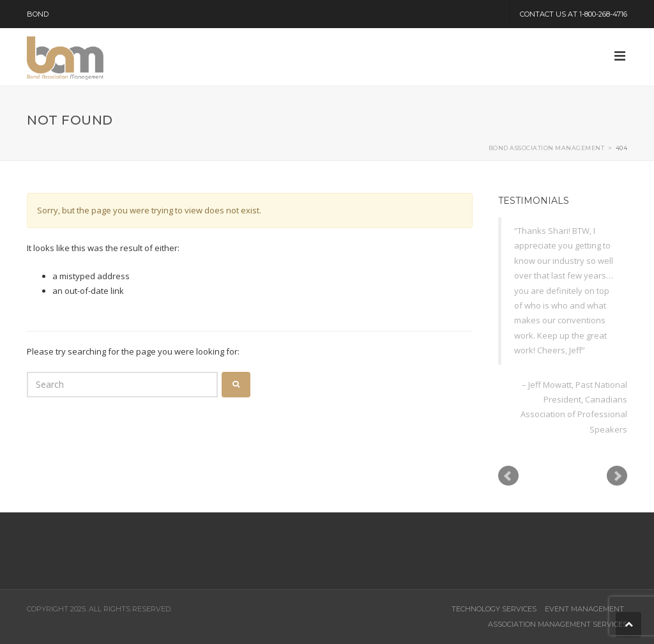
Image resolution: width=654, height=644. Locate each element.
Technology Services (494, 609)
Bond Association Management (547, 148)
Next (617, 476)
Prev (508, 476)
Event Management (584, 609)
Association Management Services (558, 624)
